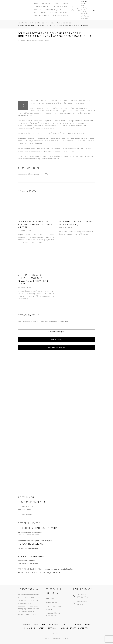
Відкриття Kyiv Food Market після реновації (77, 231)
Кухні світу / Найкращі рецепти (51, 12)
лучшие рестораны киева (28, 572)
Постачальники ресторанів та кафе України (35, 549)
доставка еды (27, 505)
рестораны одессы (25, 514)
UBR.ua (27, 121)
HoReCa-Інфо (30, 628)
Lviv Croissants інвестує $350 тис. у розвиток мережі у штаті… (36, 233)
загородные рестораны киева (30, 540)
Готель (45, 5)
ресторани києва (29, 531)
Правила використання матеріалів (74, 628)
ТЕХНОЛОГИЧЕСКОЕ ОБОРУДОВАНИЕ (39, 581)
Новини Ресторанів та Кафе (61, 31)
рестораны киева (25, 523)
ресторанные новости (27, 569)
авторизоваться (62, 329)
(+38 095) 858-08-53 (84, 13)
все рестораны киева (32, 565)
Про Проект (50, 598)
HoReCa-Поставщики (31, 552)
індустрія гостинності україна (38, 536)
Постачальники (49, 8)
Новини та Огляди (83, 625)
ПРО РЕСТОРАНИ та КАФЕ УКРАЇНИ (31, 577)
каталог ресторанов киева (28, 543)
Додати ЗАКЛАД (56, 348)
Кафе (44, 2)
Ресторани (54, 625)
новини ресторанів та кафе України (59, 577)
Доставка (66, 625)
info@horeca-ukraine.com (85, 21)
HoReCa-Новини (59, 5)
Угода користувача (47, 628)
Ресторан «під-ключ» (51, 20)
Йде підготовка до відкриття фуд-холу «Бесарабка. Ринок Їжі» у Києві (33, 288)
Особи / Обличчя (49, 23)
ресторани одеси (25, 517)
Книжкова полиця (50, 26)
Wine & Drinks (48, 16)
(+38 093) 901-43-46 (84, 17)
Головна (26, 625)
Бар (64, 2)
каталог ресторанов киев (28, 556)
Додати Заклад (51, 602)
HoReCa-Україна (24, 31)
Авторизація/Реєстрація (57, 340)
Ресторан (54, 2)
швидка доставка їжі (32, 510)
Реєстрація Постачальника (56, 356)
